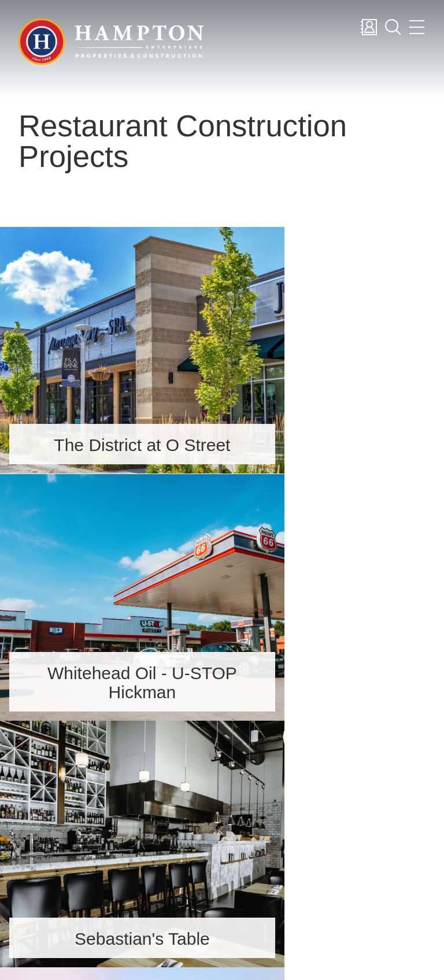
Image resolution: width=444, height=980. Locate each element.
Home (293, 785)
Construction (313, 872)
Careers (296, 828)
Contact (368, 27)
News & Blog (312, 894)
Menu (417, 27)
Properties (304, 850)
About (294, 806)
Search (393, 27)
